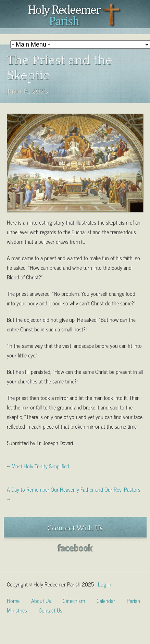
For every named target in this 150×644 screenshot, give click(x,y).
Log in (105, 584)
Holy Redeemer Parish (75, 16)
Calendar (106, 600)
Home (13, 600)
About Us (41, 600)
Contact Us (51, 610)
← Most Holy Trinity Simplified (38, 466)
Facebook (75, 548)
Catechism (74, 600)
